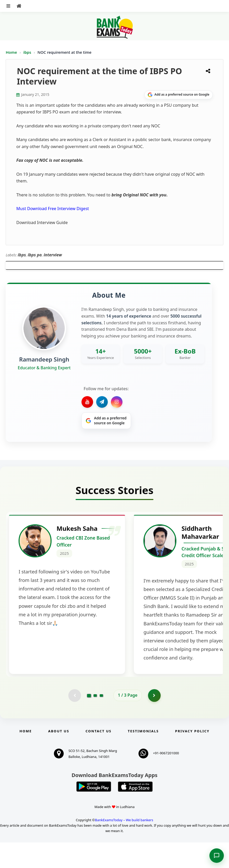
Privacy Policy (192, 757)
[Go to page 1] (89, 721)
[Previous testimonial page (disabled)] (75, 721)
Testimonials (143, 757)
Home (11, 52)
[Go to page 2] (95, 721)
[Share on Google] (179, 95)
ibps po (35, 255)
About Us (59, 757)
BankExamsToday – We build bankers (124, 846)
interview (53, 255)
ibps (28, 52)
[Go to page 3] (101, 721)
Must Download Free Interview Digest (53, 209)
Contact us (99, 757)
